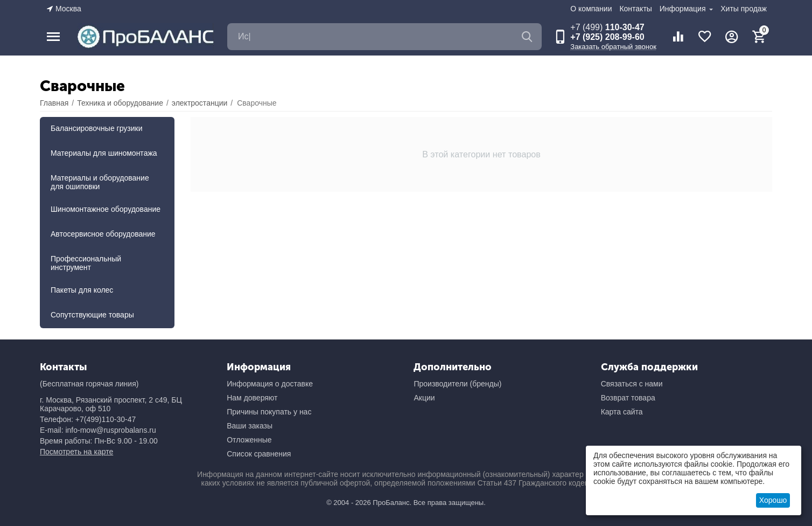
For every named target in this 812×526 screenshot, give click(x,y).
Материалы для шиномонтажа (104, 153)
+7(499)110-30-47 (106, 419)
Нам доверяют (252, 398)
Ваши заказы (250, 426)
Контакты (635, 9)
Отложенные (249, 440)
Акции (424, 398)
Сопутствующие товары (92, 315)
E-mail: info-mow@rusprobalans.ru (98, 430)
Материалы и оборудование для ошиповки (100, 182)
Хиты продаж (744, 9)
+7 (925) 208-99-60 (607, 37)
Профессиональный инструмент (86, 263)
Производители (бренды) (457, 384)
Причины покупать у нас (269, 412)
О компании (591, 9)
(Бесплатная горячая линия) (89, 384)
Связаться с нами (632, 384)
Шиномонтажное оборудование (106, 209)
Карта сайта (622, 412)
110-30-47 (607, 27)
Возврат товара (628, 398)
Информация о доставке (270, 384)
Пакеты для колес (82, 290)
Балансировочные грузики (97, 128)
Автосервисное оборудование (103, 234)
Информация (684, 9)
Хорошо (773, 500)
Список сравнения (259, 454)
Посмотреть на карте (76, 452)
